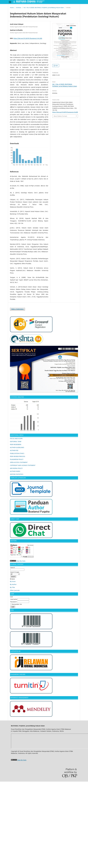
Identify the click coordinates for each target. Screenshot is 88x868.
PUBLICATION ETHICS (17, 453)
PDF (56, 66)
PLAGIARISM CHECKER (18, 674)
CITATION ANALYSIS (17, 397)
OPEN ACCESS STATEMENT (19, 462)
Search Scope (15, 573)
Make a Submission (18, 309)
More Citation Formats (60, 116)
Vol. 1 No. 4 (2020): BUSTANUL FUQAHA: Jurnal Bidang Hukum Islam (44, 8)
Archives (19, 8)
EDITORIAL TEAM (16, 441)
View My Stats (21, 561)
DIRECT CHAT (15, 519)
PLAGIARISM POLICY (17, 459)
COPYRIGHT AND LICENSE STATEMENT (23, 465)
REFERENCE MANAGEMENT (19, 698)
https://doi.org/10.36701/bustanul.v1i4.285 (28, 38)
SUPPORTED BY (15, 651)
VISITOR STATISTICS (17, 474)
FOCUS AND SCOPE (16, 439)
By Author (13, 584)
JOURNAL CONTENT (17, 564)
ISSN (12, 610)
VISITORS (14, 541)
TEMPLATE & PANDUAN (18, 478)
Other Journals (15, 590)
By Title (12, 587)
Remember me (17, 604)
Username (14, 599)
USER (12, 594)
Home (12, 8)
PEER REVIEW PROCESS (18, 456)
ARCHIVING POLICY (16, 468)
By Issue (13, 581)
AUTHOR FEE (14, 450)
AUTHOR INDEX (15, 471)
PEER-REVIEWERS (16, 444)
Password (13, 602)
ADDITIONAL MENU (17, 435)
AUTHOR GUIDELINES (17, 447)
